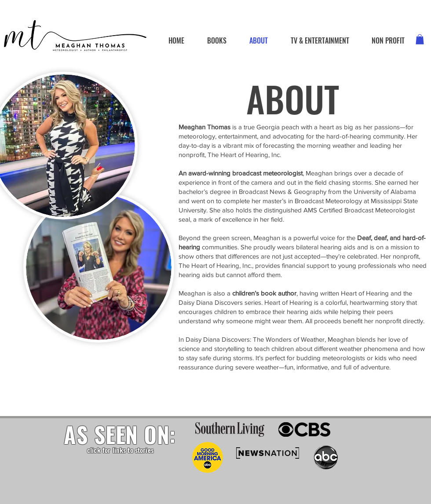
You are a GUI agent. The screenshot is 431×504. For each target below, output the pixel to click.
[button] (420, 39)
